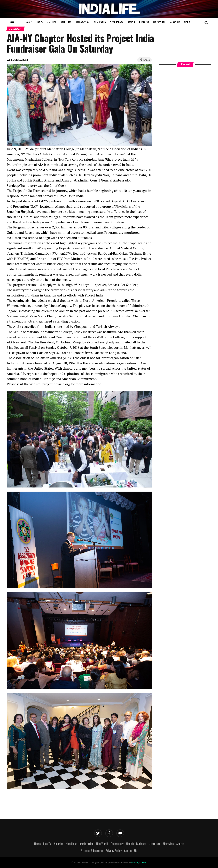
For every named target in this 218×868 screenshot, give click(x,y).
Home (29, 22)
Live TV (39, 22)
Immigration (82, 22)
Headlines (66, 22)
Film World (100, 22)
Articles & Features (92, 850)
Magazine (175, 22)
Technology (117, 22)
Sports (180, 844)
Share (145, 60)
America (52, 22)
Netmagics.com (139, 862)
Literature (159, 22)
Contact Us (131, 850)
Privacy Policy (114, 850)
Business (144, 22)
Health (131, 22)
